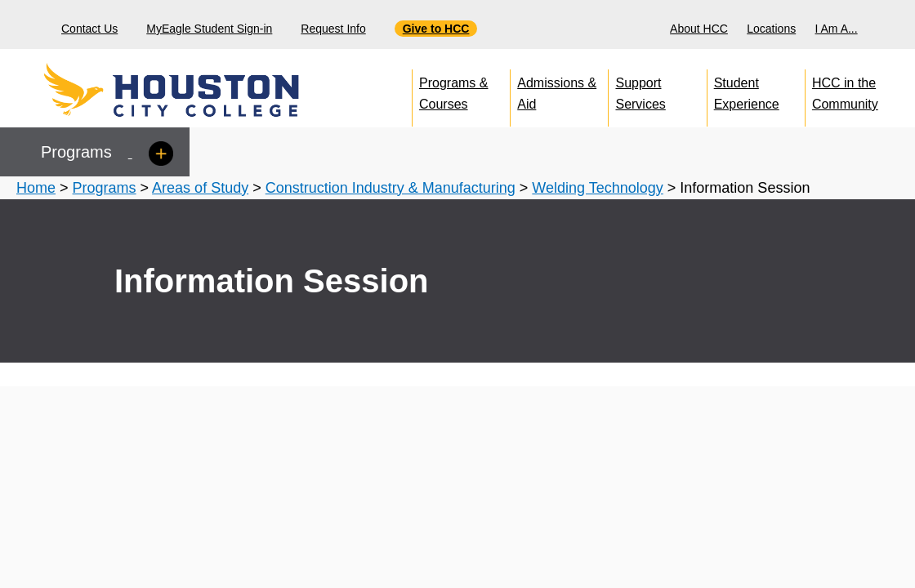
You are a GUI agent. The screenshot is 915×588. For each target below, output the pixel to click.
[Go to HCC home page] (208, 90)
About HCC (699, 29)
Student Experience (747, 90)
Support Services (640, 90)
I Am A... (837, 29)
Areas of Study (200, 188)
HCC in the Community (845, 90)
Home (36, 188)
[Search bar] (897, 25)
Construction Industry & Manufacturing (391, 188)
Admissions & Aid (557, 90)
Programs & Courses (453, 90)
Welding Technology (597, 188)
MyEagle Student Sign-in (209, 29)
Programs (105, 188)
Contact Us (89, 29)
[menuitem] (701, 24)
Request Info (333, 29)
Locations (771, 29)
